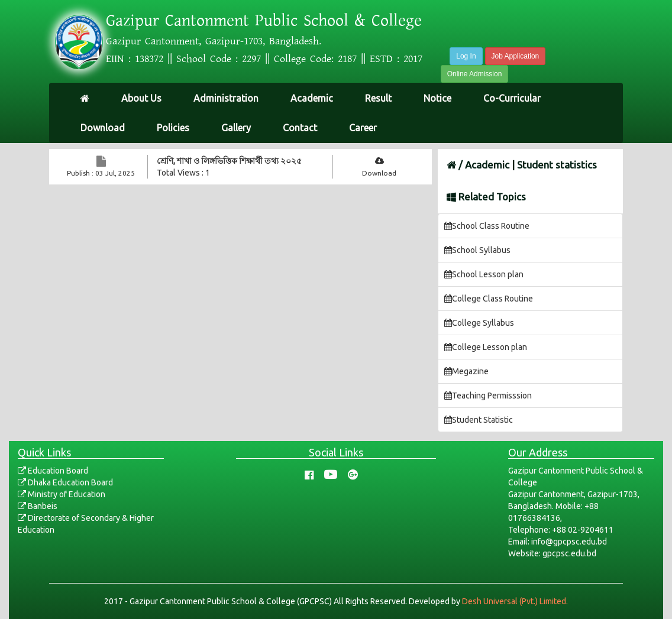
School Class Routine (487, 226)
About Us (141, 98)
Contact (300, 128)
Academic (312, 98)
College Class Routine (489, 299)
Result (378, 98)
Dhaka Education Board (65, 482)
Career (363, 128)
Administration (226, 98)
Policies (173, 128)
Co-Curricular (512, 98)
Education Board (53, 471)
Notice (437, 98)
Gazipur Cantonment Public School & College (264, 21)
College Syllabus (479, 323)
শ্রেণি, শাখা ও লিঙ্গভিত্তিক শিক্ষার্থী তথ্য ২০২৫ (229, 161)
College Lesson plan (486, 347)
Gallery (236, 128)
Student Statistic (479, 420)
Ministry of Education (62, 494)
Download (103, 128)
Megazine (466, 371)
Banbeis (38, 506)
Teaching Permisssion (488, 396)
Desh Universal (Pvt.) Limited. (515, 601)
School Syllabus (477, 250)
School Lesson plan (484, 274)
